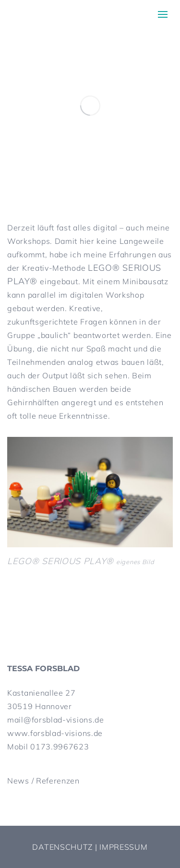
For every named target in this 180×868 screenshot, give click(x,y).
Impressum (123, 847)
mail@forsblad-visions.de (56, 720)
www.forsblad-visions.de (55, 733)
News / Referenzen (43, 781)
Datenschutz (62, 847)
